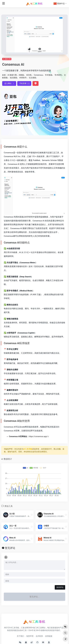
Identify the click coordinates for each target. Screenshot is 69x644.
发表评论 (60, 587)
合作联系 (39, 636)
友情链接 (49, 636)
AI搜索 (21, 75)
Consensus (38, 75)
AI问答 (29, 75)
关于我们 (20, 636)
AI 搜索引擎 (7, 59)
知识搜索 (13, 78)
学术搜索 (49, 75)
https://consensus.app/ (38, 436)
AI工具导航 (28, 449)
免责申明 (30, 636)
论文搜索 (32, 78)
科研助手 (23, 78)
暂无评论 (10, 548)
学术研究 (58, 75)
